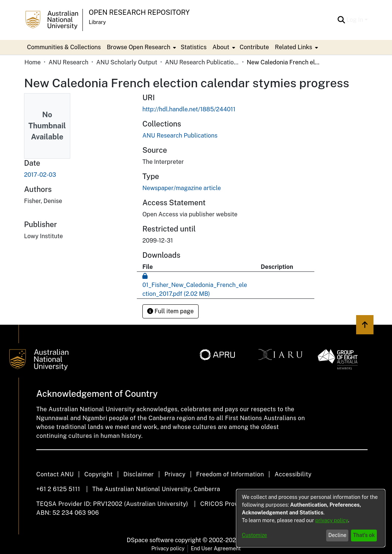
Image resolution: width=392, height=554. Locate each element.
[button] (342, 20)
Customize (254, 535)
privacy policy (332, 520)
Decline (337, 535)
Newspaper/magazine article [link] (182, 188)
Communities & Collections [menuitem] (64, 47)
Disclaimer (138, 474)
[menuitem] (141, 47)
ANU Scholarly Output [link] (127, 62)
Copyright (99, 474)
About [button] (221, 47)
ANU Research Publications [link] (202, 62)
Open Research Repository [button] (139, 12)
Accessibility (293, 474)
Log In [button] (356, 20)
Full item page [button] (170, 311)
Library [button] (97, 22)
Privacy (175, 474)
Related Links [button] (293, 47)
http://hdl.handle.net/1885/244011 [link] (189, 109)
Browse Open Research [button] (139, 47)
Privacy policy (168, 548)
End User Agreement (216, 548)
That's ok (364, 535)
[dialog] (311, 518)
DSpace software (150, 540)
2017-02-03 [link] (40, 175)
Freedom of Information (230, 474)
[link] (180, 136)
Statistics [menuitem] (193, 47)
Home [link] (33, 62)
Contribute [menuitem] (254, 47)
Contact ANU (55, 474)
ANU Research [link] (68, 62)
